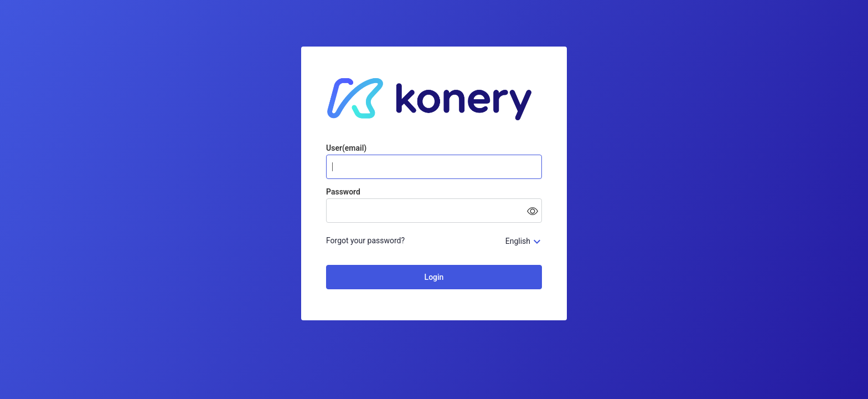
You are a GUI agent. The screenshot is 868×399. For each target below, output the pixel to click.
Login (434, 277)
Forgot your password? (365, 241)
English (518, 241)
